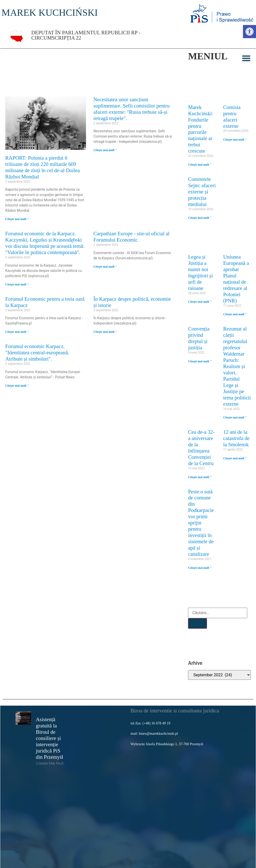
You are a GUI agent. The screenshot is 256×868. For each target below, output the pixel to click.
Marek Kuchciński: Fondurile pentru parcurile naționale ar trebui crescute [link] (201, 129)
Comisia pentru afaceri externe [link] (232, 117)
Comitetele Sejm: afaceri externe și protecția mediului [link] (202, 192)
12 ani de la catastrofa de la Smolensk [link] (236, 438)
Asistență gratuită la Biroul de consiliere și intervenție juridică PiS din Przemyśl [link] (50, 738)
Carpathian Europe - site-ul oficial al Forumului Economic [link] (131, 237)
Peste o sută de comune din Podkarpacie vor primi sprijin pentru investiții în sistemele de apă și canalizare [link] (201, 523)
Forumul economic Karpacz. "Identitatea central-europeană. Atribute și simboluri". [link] (37, 352)
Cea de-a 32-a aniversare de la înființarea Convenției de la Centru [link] (201, 448)
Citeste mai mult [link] (50, 763)
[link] (249, 32)
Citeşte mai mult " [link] (17, 219)
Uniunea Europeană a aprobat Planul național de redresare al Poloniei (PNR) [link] (236, 279)
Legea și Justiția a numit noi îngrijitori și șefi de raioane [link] (200, 272)
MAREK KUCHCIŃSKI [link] (50, 13)
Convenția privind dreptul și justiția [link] (199, 338)
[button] (246, 58)
